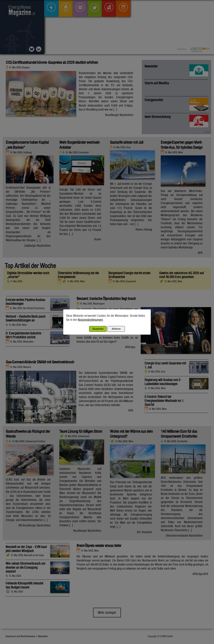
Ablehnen (116, 329)
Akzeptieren (98, 329)
